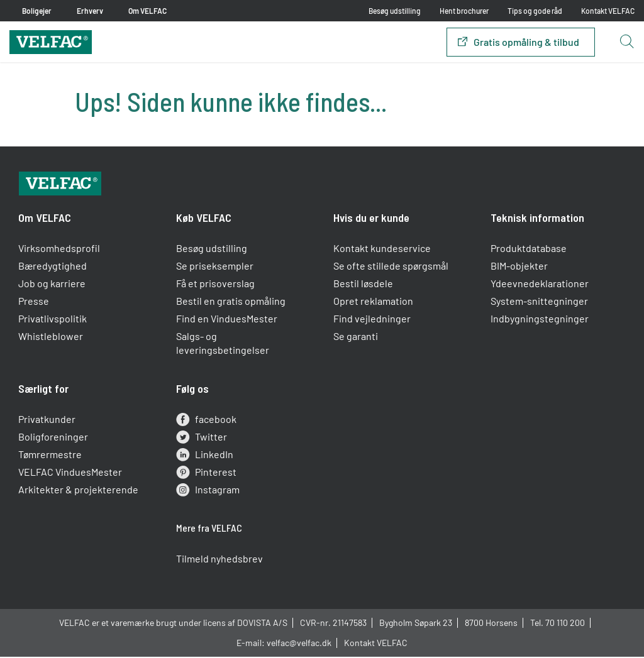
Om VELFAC (45, 221)
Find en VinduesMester (227, 322)
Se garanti (356, 340)
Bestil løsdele (363, 287)
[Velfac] (51, 41)
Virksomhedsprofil (60, 252)
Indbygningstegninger (540, 322)
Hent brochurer (464, 11)
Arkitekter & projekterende (79, 493)
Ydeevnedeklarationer (540, 287)
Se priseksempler (215, 269)
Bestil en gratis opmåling (231, 304)
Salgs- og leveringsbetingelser (223, 347)
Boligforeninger (54, 440)
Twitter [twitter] (202, 441)
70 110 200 (565, 625)
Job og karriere (53, 287)
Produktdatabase (529, 252)
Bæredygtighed (53, 269)
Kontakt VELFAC (608, 11)
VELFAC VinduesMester (71, 475)
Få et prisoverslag (215, 287)
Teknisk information (537, 221)
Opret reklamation (373, 304)
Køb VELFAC (204, 221)
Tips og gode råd (535, 11)
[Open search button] (626, 42)
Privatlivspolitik (53, 322)
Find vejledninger (372, 322)
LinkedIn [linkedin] (205, 458)
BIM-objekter (519, 269)
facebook (206, 423)
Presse (34, 304)
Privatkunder (47, 423)
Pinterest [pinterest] (206, 476)
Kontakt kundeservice (382, 252)
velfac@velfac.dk (299, 645)
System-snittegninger (539, 304)
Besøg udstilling (395, 11)
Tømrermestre (51, 458)
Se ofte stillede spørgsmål (391, 269)
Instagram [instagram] (208, 493)
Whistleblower (51, 340)
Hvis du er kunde (371, 221)
